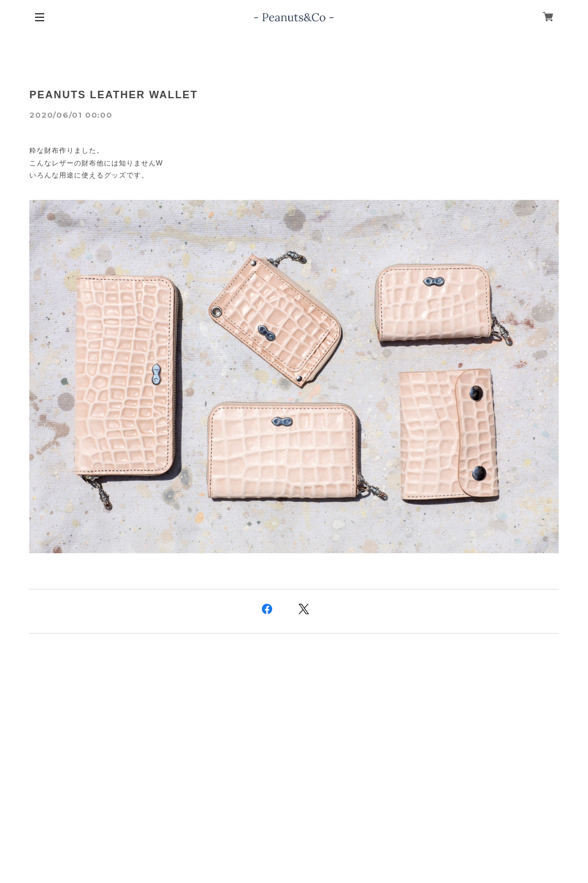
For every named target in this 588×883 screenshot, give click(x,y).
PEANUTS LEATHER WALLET (113, 95)
